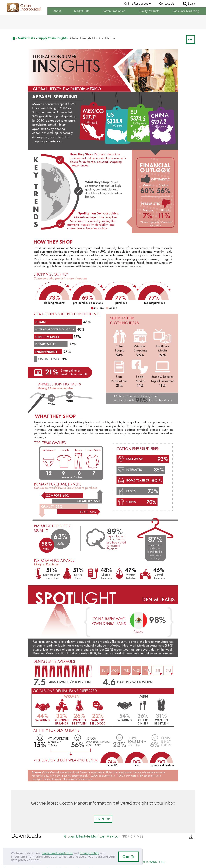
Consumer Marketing (186, 11)
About (57, 11)
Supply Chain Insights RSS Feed (90, 843)
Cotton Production (114, 11)
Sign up (103, 804)
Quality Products (149, 11)
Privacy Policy (89, 853)
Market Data (82, 11)
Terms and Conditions (57, 853)
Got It (129, 857)
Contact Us (167, 4)
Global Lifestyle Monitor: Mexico (104, 822)
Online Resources (137, 4)
